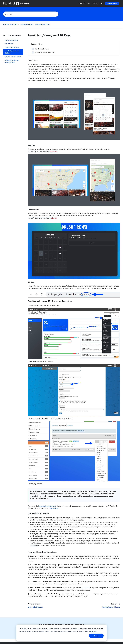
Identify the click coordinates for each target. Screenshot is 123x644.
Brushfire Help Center (10, 25)
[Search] (31, 14)
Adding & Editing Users (35, 607)
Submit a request (112, 3)
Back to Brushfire (84, 3)
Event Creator (9, 44)
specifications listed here (47, 506)
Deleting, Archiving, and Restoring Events (12, 61)
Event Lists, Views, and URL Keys (12, 52)
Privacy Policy (93, 631)
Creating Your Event (26, 25)
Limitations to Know (42, 49)
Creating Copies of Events (111, 607)
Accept (96, 636)
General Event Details (43, 25)
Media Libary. (54, 508)
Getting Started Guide (11, 40)
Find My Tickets (98, 3)
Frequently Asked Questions (45, 52)
